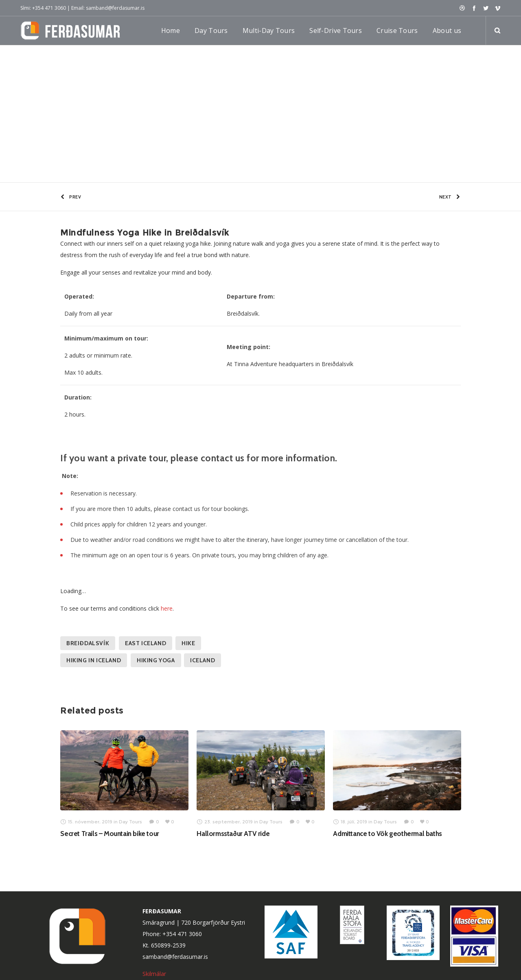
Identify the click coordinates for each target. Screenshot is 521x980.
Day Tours (53, 102)
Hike (188, 644)
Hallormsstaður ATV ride (233, 834)
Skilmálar (155, 975)
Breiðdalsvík (88, 644)
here (167, 609)
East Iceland (146, 644)
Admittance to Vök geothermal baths (387, 834)
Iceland (202, 661)
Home (27, 102)
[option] (124, 785)
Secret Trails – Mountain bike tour (109, 834)
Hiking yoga (156, 661)
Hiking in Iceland (94, 661)
